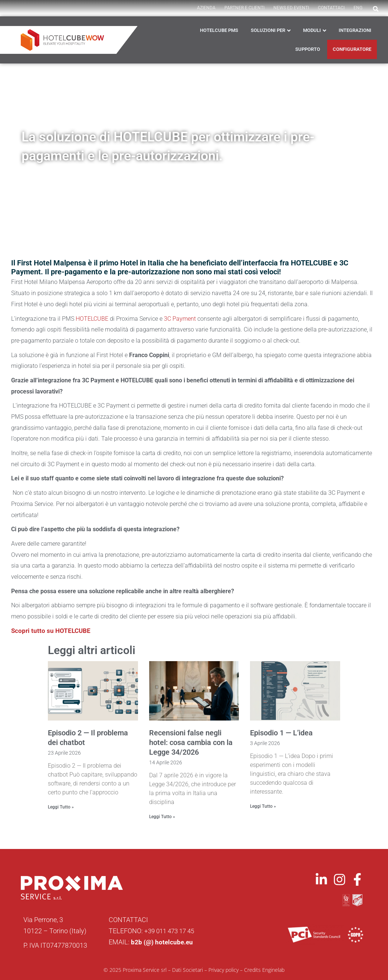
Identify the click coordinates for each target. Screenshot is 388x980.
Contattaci (331, 8)
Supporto (308, 49)
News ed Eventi (291, 8)
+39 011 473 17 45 (171, 930)
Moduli (312, 30)
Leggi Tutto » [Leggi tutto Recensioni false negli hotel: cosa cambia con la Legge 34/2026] (162, 817)
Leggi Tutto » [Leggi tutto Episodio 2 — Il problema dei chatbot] (61, 807)
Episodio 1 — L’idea (281, 733)
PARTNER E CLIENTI (244, 8)
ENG (358, 8)
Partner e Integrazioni (137, 178)
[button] (376, 9)
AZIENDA (206, 8)
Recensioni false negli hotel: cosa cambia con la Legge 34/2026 (191, 742)
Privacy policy (223, 969)
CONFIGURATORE (352, 49)
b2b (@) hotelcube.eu (163, 942)
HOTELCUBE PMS (219, 30)
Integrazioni (355, 30)
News (95, 178)
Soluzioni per (268, 30)
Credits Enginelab (264, 969)
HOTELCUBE (92, 319)
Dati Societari (188, 969)
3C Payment (180, 319)
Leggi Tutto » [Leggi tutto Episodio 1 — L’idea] (263, 806)
